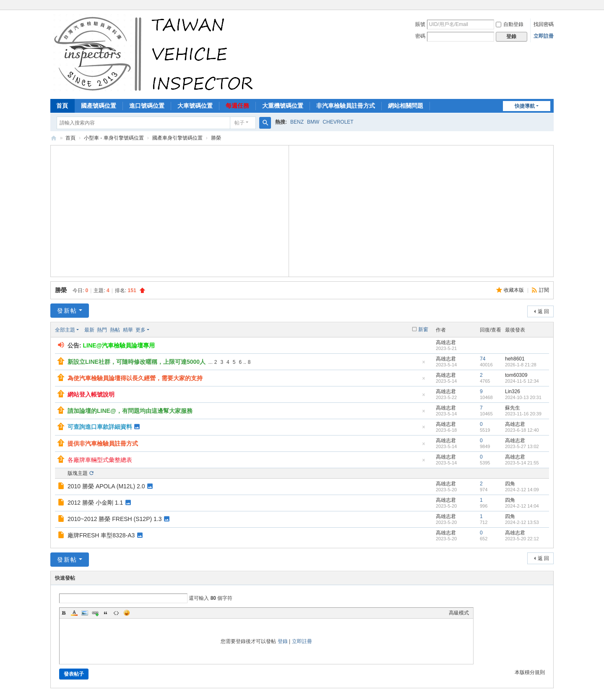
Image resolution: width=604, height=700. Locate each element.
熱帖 (115, 330)
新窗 (423, 329)
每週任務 (237, 106)
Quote (106, 613)
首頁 (62, 106)
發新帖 (67, 311)
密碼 (420, 36)
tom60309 (516, 375)
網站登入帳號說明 (91, 394)
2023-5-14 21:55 (522, 463)
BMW (313, 122)
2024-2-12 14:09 (522, 490)
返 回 (543, 311)
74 (483, 359)
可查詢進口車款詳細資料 (100, 427)
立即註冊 (544, 36)
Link (95, 613)
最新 (89, 330)
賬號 (420, 24)
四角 (510, 484)
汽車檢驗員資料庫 (54, 138)
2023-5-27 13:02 (522, 446)
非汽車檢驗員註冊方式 (346, 106)
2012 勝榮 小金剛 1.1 (95, 503)
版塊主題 (78, 473)
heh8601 (515, 359)
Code (116, 613)
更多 (141, 330)
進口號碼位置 (147, 106)
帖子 (240, 123)
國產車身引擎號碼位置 (177, 138)
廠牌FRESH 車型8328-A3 (101, 535)
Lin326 (513, 391)
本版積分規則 (530, 672)
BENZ (297, 122)
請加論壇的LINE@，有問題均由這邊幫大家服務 (130, 411)
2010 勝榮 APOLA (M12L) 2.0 (106, 486)
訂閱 (544, 290)
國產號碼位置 (99, 106)
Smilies (127, 613)
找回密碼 (544, 24)
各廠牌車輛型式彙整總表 (100, 460)
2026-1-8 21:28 (521, 365)
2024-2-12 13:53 (522, 522)
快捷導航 (525, 106)
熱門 (102, 330)
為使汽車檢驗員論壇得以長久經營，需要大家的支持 (135, 378)
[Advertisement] (170, 210)
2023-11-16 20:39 (523, 414)
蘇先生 (513, 408)
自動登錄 (510, 24)
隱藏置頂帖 (424, 364)
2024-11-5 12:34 (522, 381)
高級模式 (459, 613)
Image (85, 613)
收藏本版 (514, 290)
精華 (128, 330)
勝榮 (61, 290)
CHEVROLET (338, 122)
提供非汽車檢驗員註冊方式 (103, 443)
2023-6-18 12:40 (522, 430)
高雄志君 (446, 342)
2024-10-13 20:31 (523, 397)
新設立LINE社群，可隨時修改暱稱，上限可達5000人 (137, 362)
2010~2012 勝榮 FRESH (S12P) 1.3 (115, 519)
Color (74, 613)
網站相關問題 (406, 106)
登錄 (283, 641)
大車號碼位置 (195, 106)
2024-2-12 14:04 (522, 506)
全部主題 (65, 330)
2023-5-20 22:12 (522, 539)
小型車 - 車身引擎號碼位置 (114, 138)
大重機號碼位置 (283, 106)
